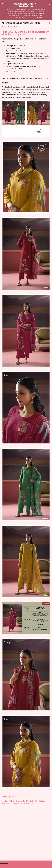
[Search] (49, 4)
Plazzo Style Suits (9, 797)
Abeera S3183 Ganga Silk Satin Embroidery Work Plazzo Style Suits (25, 33)
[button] (49, 23)
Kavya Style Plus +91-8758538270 (26, 5)
